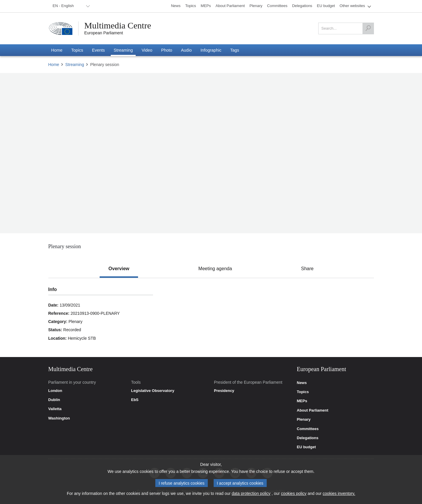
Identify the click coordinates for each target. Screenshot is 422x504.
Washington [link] (59, 418)
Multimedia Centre (118, 26)
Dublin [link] (54, 400)
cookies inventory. (339, 493)
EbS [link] (135, 400)
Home (54, 65)
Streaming (75, 65)
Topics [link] (303, 392)
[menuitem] (70, 6)
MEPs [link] (302, 401)
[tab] (119, 269)
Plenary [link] (304, 420)
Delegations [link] (308, 438)
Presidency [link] (224, 391)
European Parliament (104, 33)
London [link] (55, 391)
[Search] (368, 28)
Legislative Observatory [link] (153, 391)
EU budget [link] (306, 447)
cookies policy (294, 493)
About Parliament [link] (313, 410)
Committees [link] (308, 429)
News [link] (302, 383)
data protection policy (251, 493)
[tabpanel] (211, 317)
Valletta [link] (55, 409)
